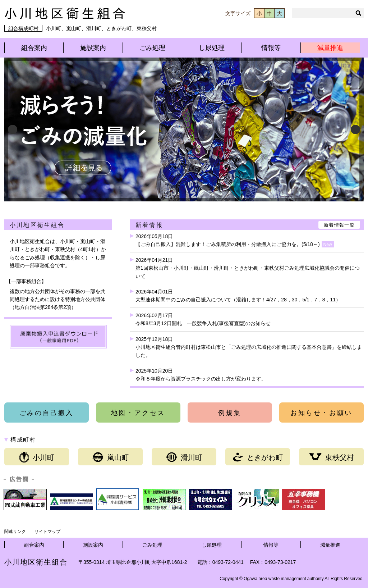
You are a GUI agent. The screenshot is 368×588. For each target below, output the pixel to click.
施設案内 (93, 48)
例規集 (230, 413)
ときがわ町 (258, 457)
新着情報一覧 (339, 225)
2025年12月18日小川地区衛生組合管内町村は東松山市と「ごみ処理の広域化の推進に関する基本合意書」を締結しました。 (249, 347)
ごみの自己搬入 (47, 413)
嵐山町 (111, 457)
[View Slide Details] (184, 129)
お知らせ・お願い (321, 413)
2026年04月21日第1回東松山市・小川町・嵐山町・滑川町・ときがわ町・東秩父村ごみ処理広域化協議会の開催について (248, 268)
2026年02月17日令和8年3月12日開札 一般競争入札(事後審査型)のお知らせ (203, 319)
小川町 (37, 457)
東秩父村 (332, 457)
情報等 (271, 48)
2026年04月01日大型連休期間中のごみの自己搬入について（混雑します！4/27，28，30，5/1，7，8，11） (238, 296)
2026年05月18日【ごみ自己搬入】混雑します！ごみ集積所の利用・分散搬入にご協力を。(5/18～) (235, 240)
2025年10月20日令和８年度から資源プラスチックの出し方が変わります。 (201, 375)
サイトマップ (47, 532)
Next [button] (355, 129)
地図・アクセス (138, 413)
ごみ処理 (152, 48)
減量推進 (330, 48)
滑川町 (184, 457)
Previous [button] (13, 129)
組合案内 (34, 48)
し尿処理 (212, 48)
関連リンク (15, 532)
